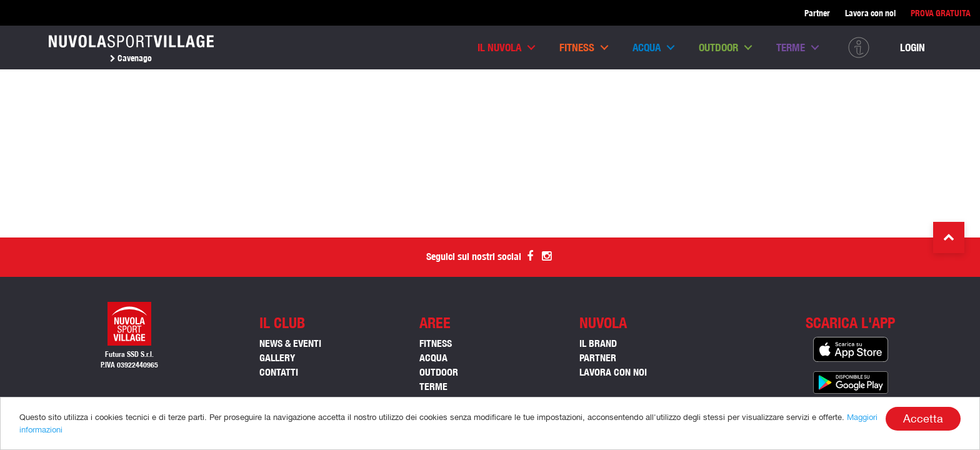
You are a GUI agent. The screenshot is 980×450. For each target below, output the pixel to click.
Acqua (647, 47)
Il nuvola (499, 47)
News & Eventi (290, 343)
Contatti (279, 372)
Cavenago (131, 58)
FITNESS (436, 343)
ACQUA (433, 358)
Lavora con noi (870, 13)
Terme (791, 47)
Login (912, 47)
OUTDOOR (439, 372)
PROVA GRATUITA (941, 13)
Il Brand (598, 343)
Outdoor (718, 47)
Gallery (277, 358)
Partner (817, 13)
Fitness (577, 47)
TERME (433, 387)
